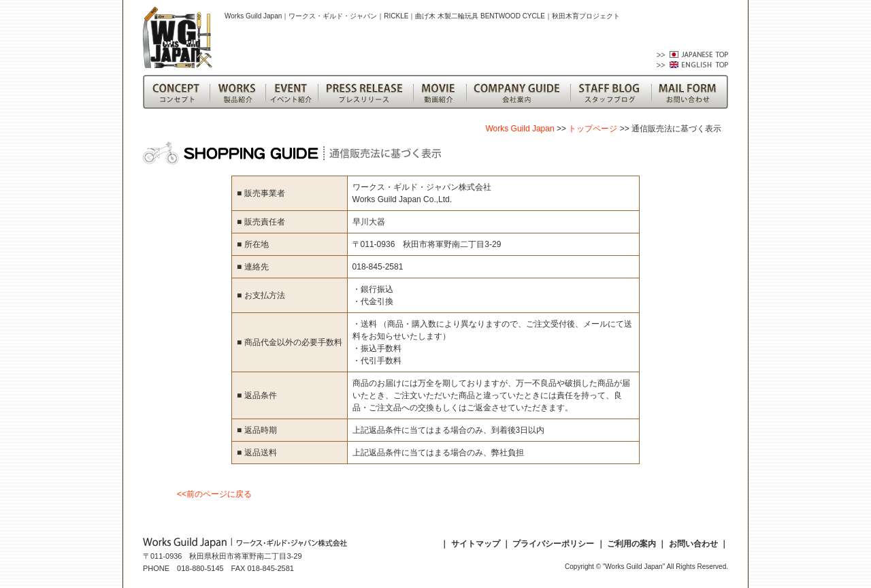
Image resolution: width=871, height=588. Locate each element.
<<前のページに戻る (214, 494)
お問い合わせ (693, 544)
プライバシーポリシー (553, 544)
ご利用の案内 (631, 544)
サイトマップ (476, 544)
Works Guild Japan (520, 129)
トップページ (593, 129)
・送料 (366, 324)
